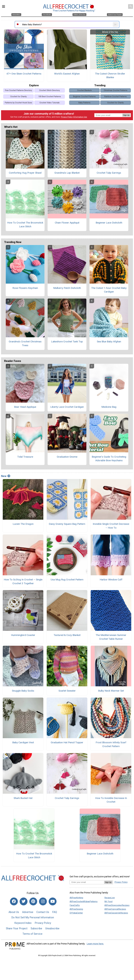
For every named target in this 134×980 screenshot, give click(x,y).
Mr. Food (108, 902)
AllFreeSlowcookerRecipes (117, 905)
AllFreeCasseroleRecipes (116, 913)
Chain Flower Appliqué (67, 223)
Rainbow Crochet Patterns (115, 97)
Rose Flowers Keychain (25, 288)
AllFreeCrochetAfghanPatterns (84, 902)
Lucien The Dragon (23, 524)
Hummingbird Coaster (23, 635)
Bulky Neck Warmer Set (111, 691)
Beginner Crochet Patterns (84, 97)
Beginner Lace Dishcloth (109, 223)
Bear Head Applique (25, 407)
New (6, 476)
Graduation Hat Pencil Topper (67, 742)
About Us (14, 912)
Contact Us (43, 912)
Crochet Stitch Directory (50, 90)
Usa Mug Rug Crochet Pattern (67, 580)
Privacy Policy (67, 117)
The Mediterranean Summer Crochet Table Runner (111, 637)
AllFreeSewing (76, 909)
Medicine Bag (109, 407)
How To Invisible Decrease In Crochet (111, 800)
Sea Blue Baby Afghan (109, 342)
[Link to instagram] (43, 901)
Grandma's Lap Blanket (67, 173)
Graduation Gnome (67, 457)
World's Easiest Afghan (67, 74)
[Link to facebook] (14, 901)
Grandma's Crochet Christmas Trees (25, 343)
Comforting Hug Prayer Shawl (25, 173)
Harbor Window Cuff (111, 580)
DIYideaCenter (76, 913)
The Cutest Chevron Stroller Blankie (110, 76)
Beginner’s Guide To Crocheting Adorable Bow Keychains (109, 459)
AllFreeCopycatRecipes (115, 909)
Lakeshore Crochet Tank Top (67, 342)
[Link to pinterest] (33, 901)
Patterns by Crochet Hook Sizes (18, 103)
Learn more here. (95, 944)
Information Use (80, 117)
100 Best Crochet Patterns (50, 97)
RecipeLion (110, 898)
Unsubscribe (52, 928)
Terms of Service (32, 934)
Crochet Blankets (84, 90)
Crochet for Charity (19, 97)
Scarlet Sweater (67, 691)
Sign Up (126, 115)
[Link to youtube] (53, 901)
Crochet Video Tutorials (50, 103)
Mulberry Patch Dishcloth (67, 288)
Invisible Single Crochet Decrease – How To (111, 526)
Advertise (28, 912)
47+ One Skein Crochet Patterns (24, 74)
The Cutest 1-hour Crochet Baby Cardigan (109, 290)
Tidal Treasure (25, 457)
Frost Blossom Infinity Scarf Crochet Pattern (111, 744)
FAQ (55, 912)
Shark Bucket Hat (23, 798)
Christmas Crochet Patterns (116, 90)
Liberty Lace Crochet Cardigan (67, 407)
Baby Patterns (84, 103)
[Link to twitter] (24, 901)
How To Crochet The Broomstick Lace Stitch (25, 225)
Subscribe (36, 928)
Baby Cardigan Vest (23, 742)
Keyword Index (23, 923)
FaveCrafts (75, 905)
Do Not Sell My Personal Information (33, 917)
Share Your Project (17, 928)
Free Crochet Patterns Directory (18, 90)
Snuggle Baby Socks (23, 691)
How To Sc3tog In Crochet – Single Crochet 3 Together (23, 581)
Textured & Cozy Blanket (67, 635)
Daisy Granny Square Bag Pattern (67, 524)
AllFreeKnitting (76, 898)
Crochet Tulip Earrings (109, 173)
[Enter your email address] (87, 882)
